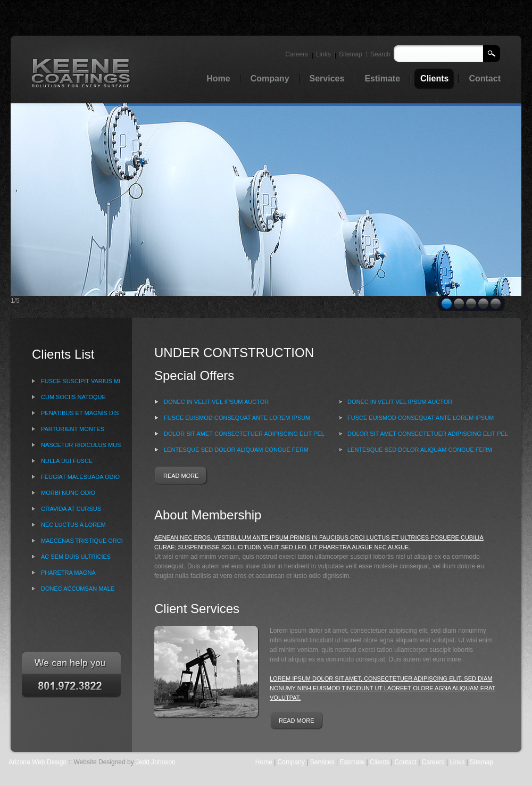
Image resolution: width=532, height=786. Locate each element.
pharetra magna (68, 573)
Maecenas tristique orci (82, 541)
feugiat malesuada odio (80, 477)
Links (323, 54)
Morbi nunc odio (68, 493)
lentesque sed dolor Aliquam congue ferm (236, 450)
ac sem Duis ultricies (76, 557)
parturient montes (73, 429)
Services (322, 762)
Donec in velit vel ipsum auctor (216, 402)
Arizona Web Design (38, 762)
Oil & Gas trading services (81, 72)
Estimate (352, 762)
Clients (380, 762)
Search (380, 54)
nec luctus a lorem (73, 525)
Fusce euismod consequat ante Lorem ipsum (237, 418)
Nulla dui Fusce (67, 461)
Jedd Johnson (156, 762)
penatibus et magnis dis (80, 413)
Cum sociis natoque (73, 397)
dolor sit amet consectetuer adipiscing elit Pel (244, 434)
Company (291, 762)
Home (264, 762)
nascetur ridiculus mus (81, 445)
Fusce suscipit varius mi (81, 381)
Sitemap (351, 54)
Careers (297, 54)
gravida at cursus (71, 509)
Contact (406, 762)
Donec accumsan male (78, 589)
